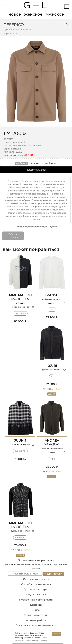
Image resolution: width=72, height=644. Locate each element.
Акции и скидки (36, 595)
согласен (56, 634)
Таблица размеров (13, 236)
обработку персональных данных (32, 640)
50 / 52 (21, 163)
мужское (55, 14)
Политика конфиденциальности (36, 625)
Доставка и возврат (36, 589)
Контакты (36, 605)
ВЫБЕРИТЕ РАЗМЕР (36, 170)
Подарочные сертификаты (36, 600)
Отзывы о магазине (36, 615)
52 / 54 (36, 163)
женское (33, 14)
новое (15, 14)
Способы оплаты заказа (36, 584)
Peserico (14, 25)
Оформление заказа (36, 579)
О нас (36, 610)
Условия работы (36, 620)
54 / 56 (51, 163)
